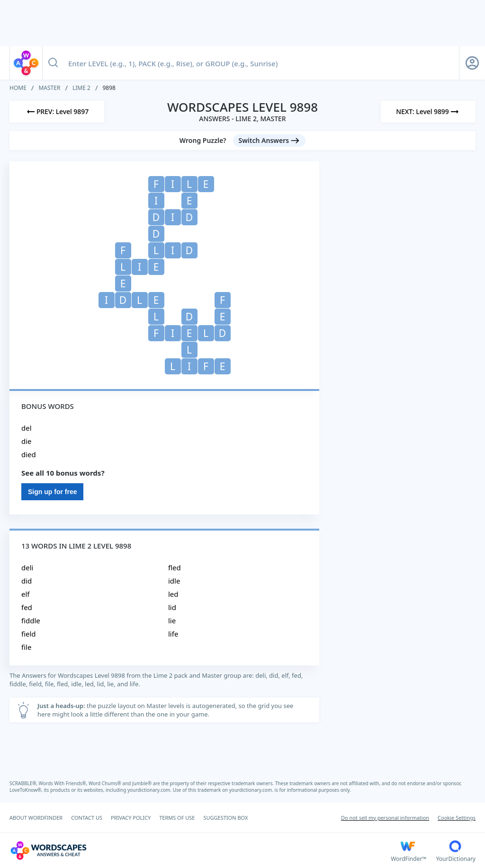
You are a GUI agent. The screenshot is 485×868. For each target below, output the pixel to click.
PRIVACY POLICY (131, 818)
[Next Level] (428, 112)
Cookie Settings (457, 818)
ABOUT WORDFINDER (36, 818)
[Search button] (53, 63)
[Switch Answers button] (269, 141)
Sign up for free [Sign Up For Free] (52, 492)
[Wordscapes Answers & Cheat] (200, 850)
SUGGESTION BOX (225, 818)
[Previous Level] (57, 112)
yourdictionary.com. (150, 790)
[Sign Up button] (472, 63)
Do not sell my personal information (385, 818)
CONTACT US (87, 818)
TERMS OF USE (177, 818)
